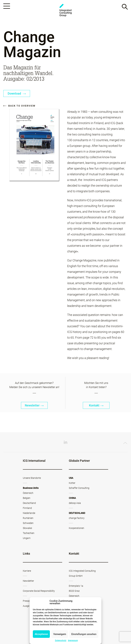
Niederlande (29, 513)
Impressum (73, 640)
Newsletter (34, 405)
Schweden (28, 523)
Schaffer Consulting (79, 488)
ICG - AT (65, 10)
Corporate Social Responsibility (39, 591)
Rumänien (28, 518)
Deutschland (29, 503)
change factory (77, 518)
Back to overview (19, 106)
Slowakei (27, 528)
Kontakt (96, 405)
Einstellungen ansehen (84, 634)
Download (17, 93)
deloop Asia (75, 503)
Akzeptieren (41, 634)
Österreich (28, 493)
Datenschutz (61, 640)
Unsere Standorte (32, 478)
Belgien (27, 498)
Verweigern (60, 634)
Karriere (27, 571)
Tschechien (29, 533)
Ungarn (27, 538)
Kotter (72, 483)
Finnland (27, 508)
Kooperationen (76, 528)
